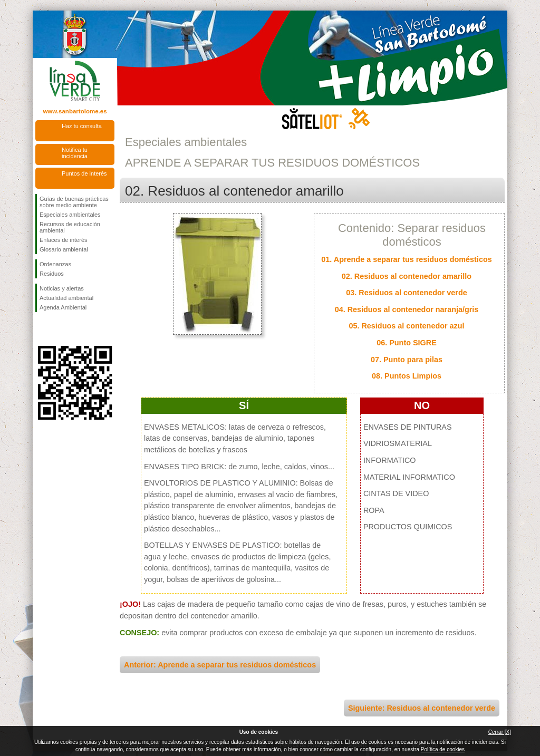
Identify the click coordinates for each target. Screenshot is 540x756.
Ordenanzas (55, 264)
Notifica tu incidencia (75, 153)
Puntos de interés (84, 173)
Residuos (52, 274)
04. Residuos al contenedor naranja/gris (407, 309)
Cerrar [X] (500, 732)
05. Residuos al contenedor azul (406, 326)
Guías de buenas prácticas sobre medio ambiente (74, 202)
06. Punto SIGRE (407, 343)
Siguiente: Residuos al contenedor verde (422, 708)
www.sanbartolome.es (75, 111)
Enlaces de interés (64, 240)
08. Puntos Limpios (407, 376)
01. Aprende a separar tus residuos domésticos (406, 259)
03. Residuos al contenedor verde (407, 293)
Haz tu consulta (82, 126)
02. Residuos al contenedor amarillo (407, 276)
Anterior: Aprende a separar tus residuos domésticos (220, 665)
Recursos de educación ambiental (70, 227)
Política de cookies (443, 749)
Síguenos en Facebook (42, 329)
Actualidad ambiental (66, 298)
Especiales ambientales (70, 215)
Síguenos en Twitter (59, 329)
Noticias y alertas (62, 288)
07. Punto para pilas (407, 360)
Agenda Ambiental (63, 307)
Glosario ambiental (64, 249)
